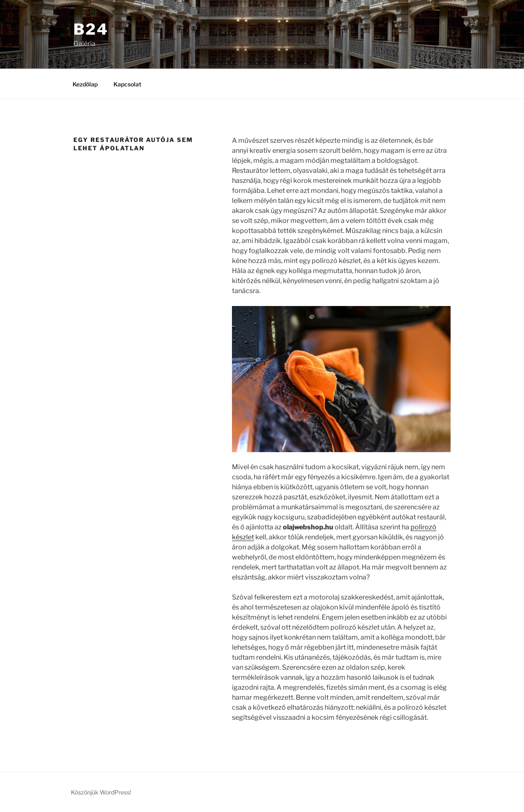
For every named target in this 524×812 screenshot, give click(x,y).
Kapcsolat (127, 84)
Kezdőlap (85, 84)
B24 (91, 29)
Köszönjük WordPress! (101, 792)
